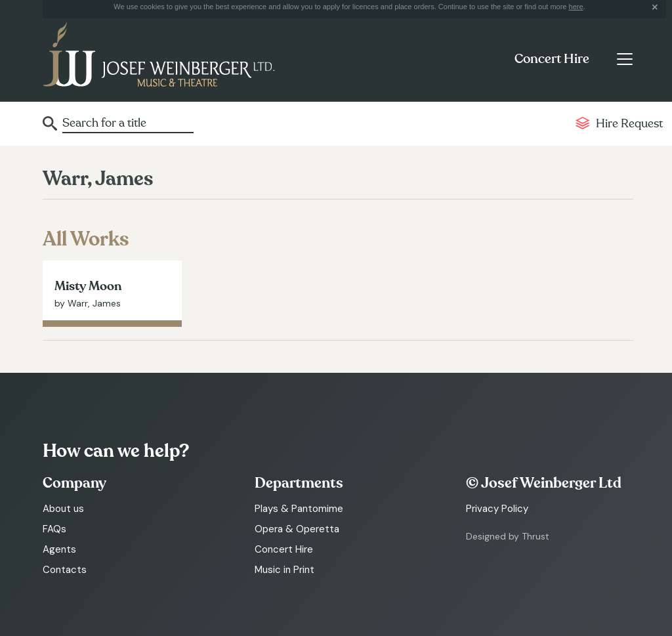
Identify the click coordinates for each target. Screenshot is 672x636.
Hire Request (629, 124)
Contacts (65, 570)
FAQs (54, 529)
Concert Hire (552, 59)
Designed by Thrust (508, 536)
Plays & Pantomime (299, 509)
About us (63, 509)
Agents (59, 549)
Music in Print (284, 570)
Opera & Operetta (297, 529)
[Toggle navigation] (624, 59)
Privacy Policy (497, 509)
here (576, 7)
